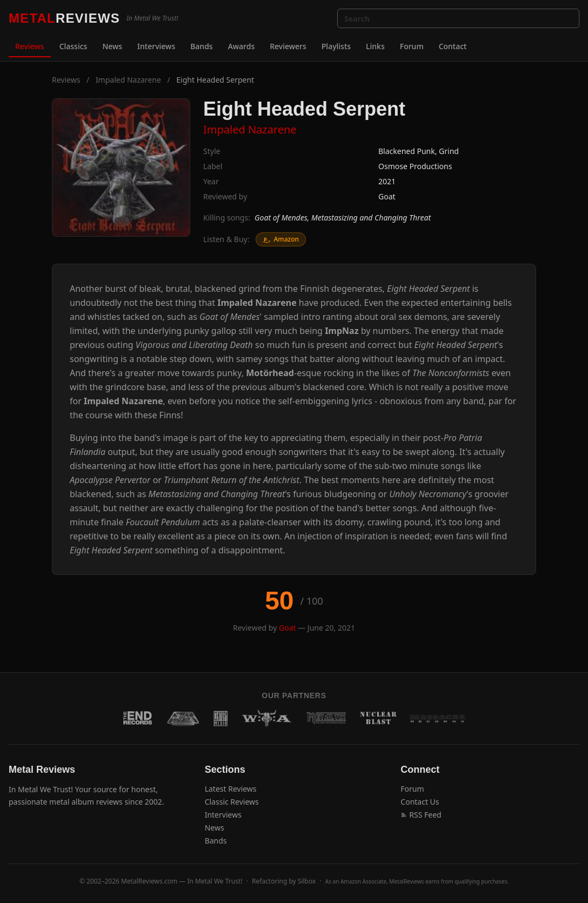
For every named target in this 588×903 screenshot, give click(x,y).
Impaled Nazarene (128, 80)
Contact (453, 46)
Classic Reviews (232, 802)
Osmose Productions (415, 166)
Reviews (30, 46)
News (112, 46)
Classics (73, 46)
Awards (242, 46)
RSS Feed (421, 815)
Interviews (156, 46)
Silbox (307, 881)
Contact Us (420, 802)
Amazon (281, 239)
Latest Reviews (231, 789)
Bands (201, 46)
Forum (412, 46)
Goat (387, 196)
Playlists (336, 46)
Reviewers (288, 46)
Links (375, 46)
